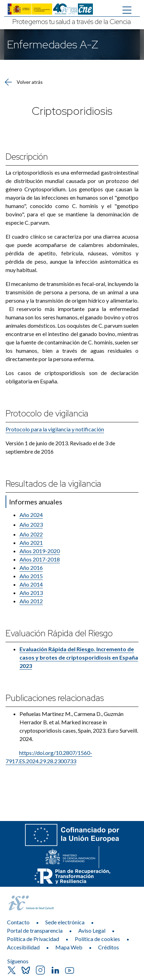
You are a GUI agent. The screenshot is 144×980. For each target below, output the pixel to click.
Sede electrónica (65, 922)
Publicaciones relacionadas (55, 698)
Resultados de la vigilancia (53, 484)
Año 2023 (31, 524)
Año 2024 (31, 515)
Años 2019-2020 (40, 551)
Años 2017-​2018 (40, 559)
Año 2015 (31, 576)
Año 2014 (31, 584)
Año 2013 (31, 593)
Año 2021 (31, 543)
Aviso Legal (92, 930)
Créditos (109, 947)
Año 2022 (31, 534)
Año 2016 (31, 568)
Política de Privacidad (33, 939)
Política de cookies (97, 939)
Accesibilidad (23, 947)
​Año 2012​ (31, 601)
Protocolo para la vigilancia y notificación (55, 429)
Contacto (18, 922)
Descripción (27, 157)
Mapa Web (69, 947)
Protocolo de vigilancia (47, 413)
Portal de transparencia (35, 930)
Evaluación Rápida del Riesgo (59, 633)
